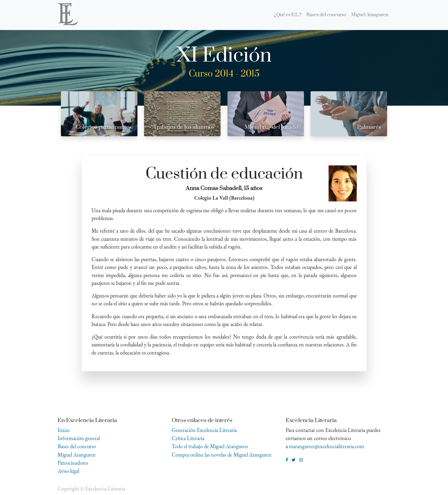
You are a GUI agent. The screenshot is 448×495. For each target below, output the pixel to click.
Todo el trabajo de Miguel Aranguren (210, 446)
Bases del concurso (77, 446)
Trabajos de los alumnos (184, 127)
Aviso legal (68, 471)
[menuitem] (288, 15)
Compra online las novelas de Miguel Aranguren (222, 455)
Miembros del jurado (271, 127)
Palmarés (369, 127)
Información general (79, 438)
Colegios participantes (104, 127)
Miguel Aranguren (77, 455)
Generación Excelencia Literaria (204, 430)
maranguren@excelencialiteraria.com (326, 446)
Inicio (64, 430)
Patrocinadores (73, 463)
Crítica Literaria (188, 438)
